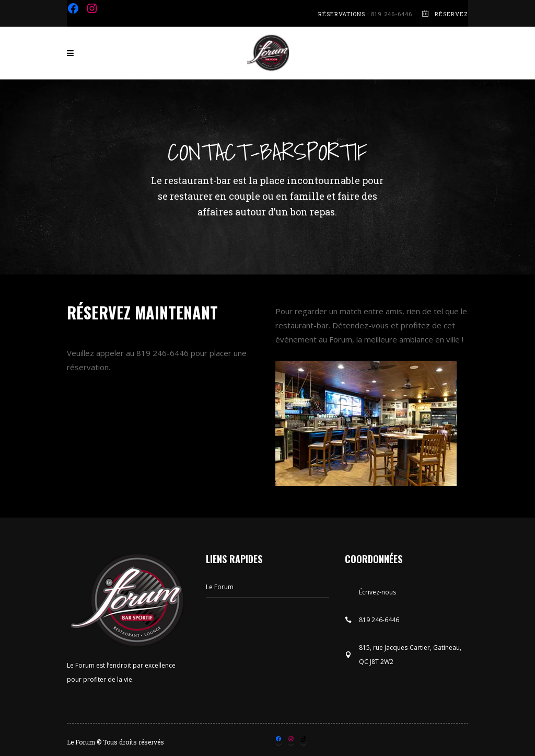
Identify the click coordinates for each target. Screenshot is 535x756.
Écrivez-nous (377, 592)
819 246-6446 (392, 14)
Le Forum (220, 587)
